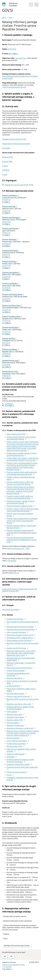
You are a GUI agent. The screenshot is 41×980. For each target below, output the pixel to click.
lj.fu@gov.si (6, 279)
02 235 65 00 (6, 288)
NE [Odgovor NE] (11, 956)
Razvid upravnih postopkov (11, 610)
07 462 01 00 (6, 200)
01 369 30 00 (6, 277)
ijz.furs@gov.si (9, 405)
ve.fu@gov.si (6, 356)
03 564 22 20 (6, 233)
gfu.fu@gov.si (14, 54)
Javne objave (6, 148)
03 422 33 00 (6, 211)
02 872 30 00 (6, 222)
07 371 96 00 (6, 321)
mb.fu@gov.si (7, 290)
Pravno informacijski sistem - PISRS (18, 549)
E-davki (5, 175)
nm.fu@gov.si (7, 323)
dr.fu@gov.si (6, 224)
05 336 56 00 (6, 310)
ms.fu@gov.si (7, 301)
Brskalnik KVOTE (8, 157)
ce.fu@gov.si (6, 213)
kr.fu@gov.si (6, 268)
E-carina (5, 166)
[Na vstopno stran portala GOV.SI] (11, 7)
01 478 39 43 (9, 404)
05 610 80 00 (6, 244)
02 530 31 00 (6, 299)
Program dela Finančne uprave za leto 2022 (16, 144)
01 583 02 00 (6, 376)
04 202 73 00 (6, 266)
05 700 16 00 (6, 332)
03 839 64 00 (6, 354)
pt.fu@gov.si (6, 345)
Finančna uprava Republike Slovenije (14, 87)
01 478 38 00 (12, 49)
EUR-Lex (16, 573)
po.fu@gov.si (6, 334)
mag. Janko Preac (21, 58)
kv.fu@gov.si (6, 257)
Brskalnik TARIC (7, 162)
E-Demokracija (11, 561)
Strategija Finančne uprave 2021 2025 (14, 139)
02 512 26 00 (6, 343)
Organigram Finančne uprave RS (15, 185)
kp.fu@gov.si (6, 246)
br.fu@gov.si (6, 202)
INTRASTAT (6, 170)
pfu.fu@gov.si (7, 378)
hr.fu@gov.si (6, 235)
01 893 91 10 (6, 255)
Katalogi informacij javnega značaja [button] (17, 946)
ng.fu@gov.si (6, 312)
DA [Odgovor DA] (5, 956)
